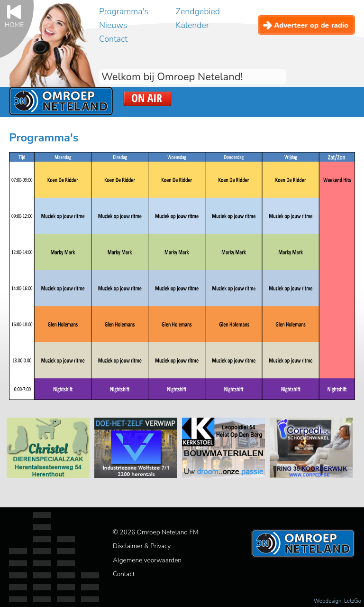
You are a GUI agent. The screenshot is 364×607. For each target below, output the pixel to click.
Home (14, 24)
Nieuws (113, 25)
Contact (113, 39)
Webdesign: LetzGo (337, 601)
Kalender (192, 25)
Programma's (124, 11)
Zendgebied (198, 11)
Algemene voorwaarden (147, 560)
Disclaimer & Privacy (142, 546)
